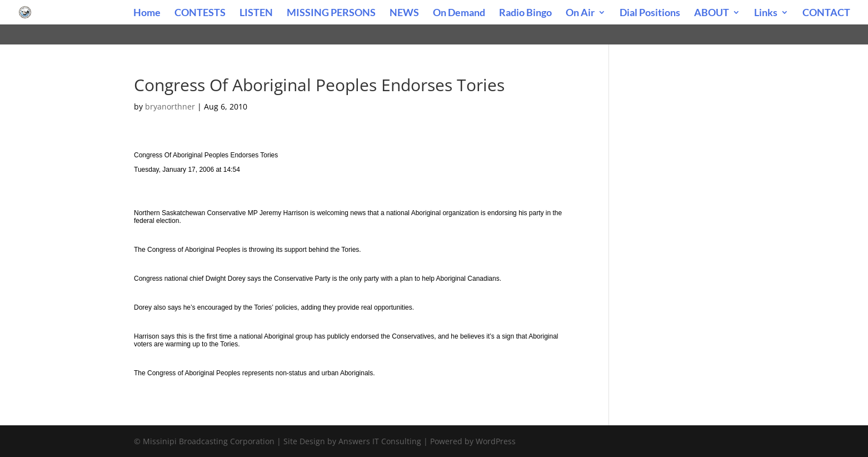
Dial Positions (650, 13)
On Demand (459, 13)
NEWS (404, 13)
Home (147, 13)
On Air (580, 13)
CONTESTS (200, 13)
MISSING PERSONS (331, 13)
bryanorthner (170, 106)
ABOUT (712, 13)
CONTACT (826, 13)
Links (766, 13)
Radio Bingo (525, 13)
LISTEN (256, 13)
